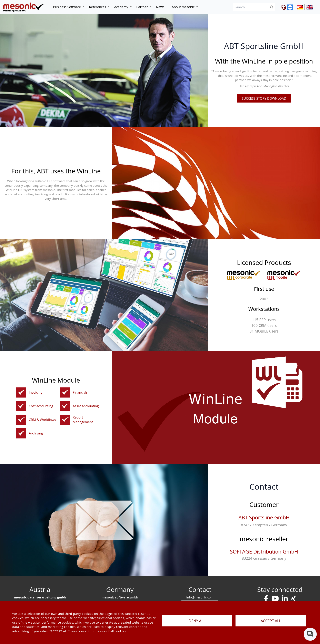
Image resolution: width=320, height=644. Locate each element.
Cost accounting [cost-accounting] (41, 406)
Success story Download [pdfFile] (264, 98)
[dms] (21, 433)
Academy (121, 7)
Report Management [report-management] (83, 420)
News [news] (160, 7)
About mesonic (183, 7)
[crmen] (21, 420)
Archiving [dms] (36, 433)
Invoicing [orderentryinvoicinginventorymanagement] (36, 392)
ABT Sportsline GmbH (264, 517)
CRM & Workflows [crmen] (42, 420)
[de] (24, 7)
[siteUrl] (301, 7)
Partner (142, 7)
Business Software (67, 7)
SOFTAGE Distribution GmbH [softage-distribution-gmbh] (264, 551)
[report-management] (65, 420)
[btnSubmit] (272, 7)
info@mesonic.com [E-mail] (200, 597)
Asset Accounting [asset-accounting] (86, 406)
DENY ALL (197, 621)
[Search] (251, 7)
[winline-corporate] (244, 275)
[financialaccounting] (65, 392)
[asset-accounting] (65, 406)
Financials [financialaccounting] (80, 392)
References (97, 7)
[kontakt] (266, 598)
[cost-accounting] (21, 406)
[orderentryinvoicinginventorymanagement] (21, 392)
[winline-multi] (284, 275)
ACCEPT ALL (271, 621)
